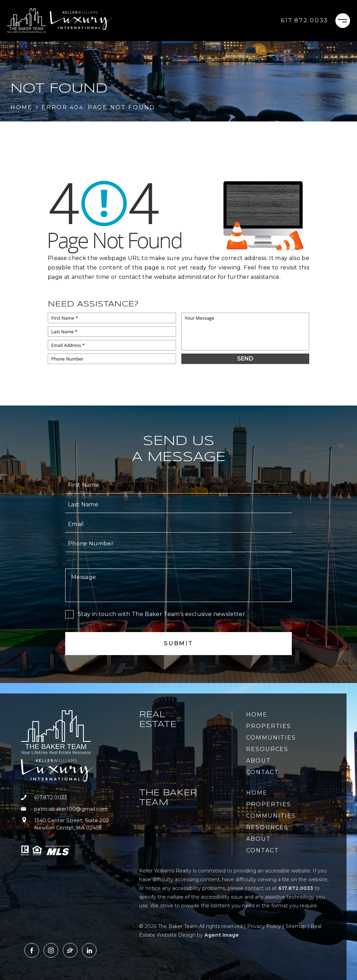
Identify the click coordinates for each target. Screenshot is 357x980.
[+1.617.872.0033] (305, 21)
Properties (269, 726)
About (259, 761)
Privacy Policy (264, 926)
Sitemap (296, 926)
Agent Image (222, 935)
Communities (271, 738)
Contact (262, 772)
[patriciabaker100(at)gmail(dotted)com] (76, 809)
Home (257, 715)
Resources (267, 749)
